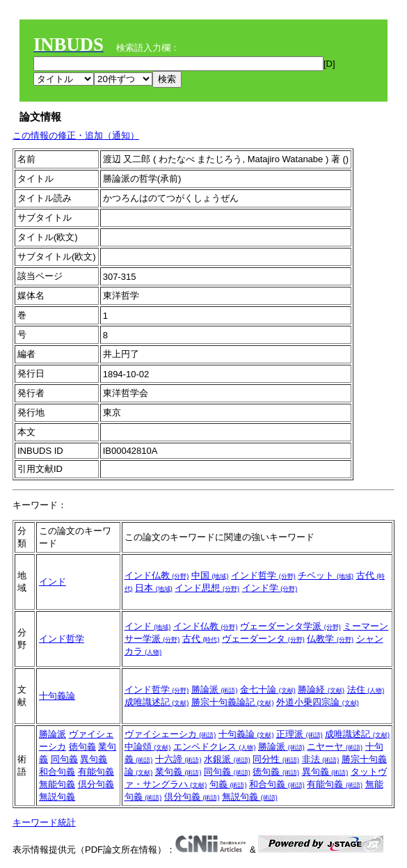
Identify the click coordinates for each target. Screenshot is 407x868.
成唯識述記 (157, 702)
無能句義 (57, 784)
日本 (154, 588)
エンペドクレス (215, 747)
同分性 (276, 759)
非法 (321, 759)
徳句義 (82, 747)
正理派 (300, 734)
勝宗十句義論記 (233, 702)
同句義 (64, 759)
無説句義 (57, 797)
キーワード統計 (44, 822)
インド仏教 (157, 575)
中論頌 (148, 747)
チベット (326, 575)
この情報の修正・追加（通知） (76, 135)
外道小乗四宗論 (318, 702)
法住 (366, 689)
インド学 (270, 588)
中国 (210, 575)
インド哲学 (263, 575)
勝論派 (215, 689)
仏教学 (330, 639)
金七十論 (268, 689)
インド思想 (207, 588)
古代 (201, 639)
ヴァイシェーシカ (170, 734)
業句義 (178, 772)
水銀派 (227, 759)
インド (53, 582)
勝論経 (321, 689)
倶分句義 (96, 784)
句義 (228, 784)
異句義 (94, 759)
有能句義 (96, 772)
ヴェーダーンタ (263, 639)
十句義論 (57, 696)
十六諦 (178, 759)
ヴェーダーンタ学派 (290, 626)
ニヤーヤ (335, 747)
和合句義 (57, 772)
